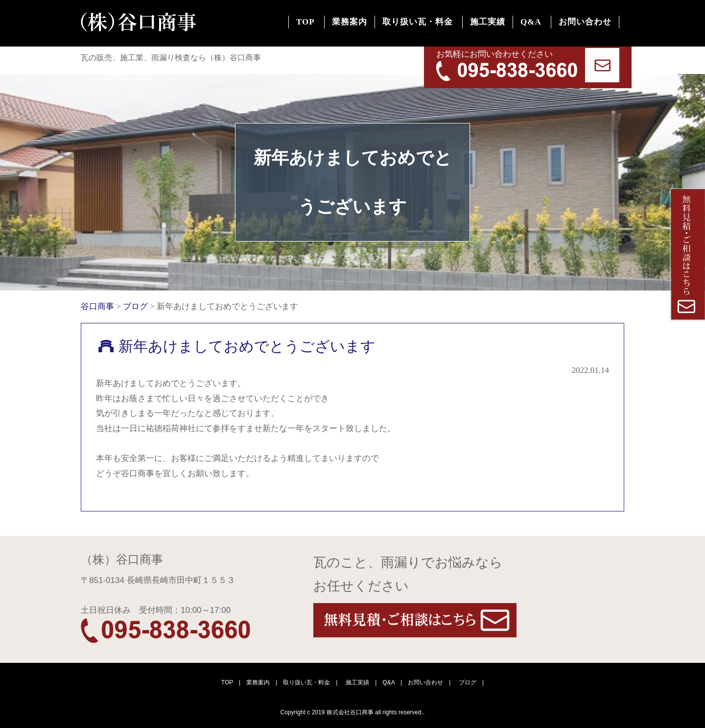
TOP (262, 25)
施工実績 (468, 25)
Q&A (519, 25)
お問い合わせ (581, 25)
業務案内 (314, 25)
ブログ (468, 682)
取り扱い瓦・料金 (390, 25)
